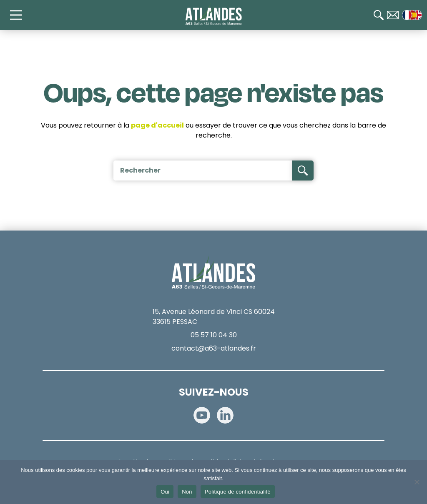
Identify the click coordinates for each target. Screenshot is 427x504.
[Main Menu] (20, 15)
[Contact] (393, 15)
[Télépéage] (410, 292)
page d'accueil (157, 125)
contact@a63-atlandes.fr (214, 348)
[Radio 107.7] (410, 266)
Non (187, 492)
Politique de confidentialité (238, 492)
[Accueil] (214, 14)
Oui (165, 492)
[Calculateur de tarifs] (410, 212)
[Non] (417, 482)
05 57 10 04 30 (214, 335)
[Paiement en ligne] (410, 239)
